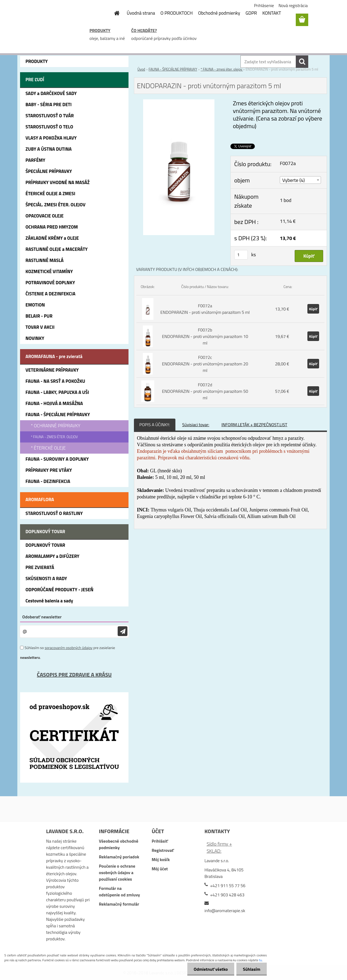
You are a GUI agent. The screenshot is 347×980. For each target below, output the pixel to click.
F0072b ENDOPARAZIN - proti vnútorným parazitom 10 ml (205, 336)
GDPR (251, 13)
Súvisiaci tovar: (196, 425)
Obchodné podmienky (219, 13)
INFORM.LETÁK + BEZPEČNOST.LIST (254, 425)
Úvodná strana (141, 13)
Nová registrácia (293, 5)
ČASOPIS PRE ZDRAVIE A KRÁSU (74, 674)
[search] (302, 62)
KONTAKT (272, 13)
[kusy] (241, 255)
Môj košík (161, 859)
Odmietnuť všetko (210, 969)
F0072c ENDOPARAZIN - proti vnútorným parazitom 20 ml (205, 364)
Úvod (141, 69)
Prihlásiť (160, 841)
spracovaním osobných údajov (69, 648)
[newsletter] (123, 631)
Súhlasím (251, 969)
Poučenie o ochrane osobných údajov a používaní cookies (117, 872)
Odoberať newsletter (42, 617)
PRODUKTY (100, 30)
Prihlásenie (264, 5)
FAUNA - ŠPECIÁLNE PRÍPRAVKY (173, 69)
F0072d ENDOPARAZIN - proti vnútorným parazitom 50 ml (205, 391)
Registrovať (163, 850)
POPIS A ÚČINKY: (155, 425)
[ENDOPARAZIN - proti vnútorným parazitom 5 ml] (179, 103)
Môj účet (160, 869)
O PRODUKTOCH (177, 13)
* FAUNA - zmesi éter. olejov (222, 69)
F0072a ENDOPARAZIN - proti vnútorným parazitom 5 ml (205, 309)
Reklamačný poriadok (119, 857)
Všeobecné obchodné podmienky (119, 844)
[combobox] (300, 180)
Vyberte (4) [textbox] (293, 180)
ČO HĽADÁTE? (144, 30)
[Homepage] (114, 13)
